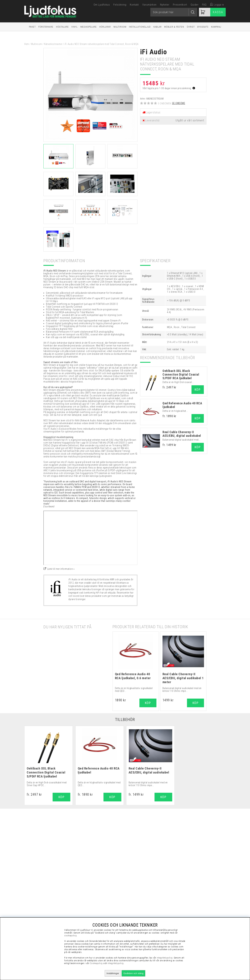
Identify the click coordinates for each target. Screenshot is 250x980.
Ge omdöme (179, 103)
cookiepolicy (70, 936)
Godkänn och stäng (134, 973)
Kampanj (216, 27)
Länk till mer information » (61, 569)
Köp (198, 390)
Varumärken (149, 5)
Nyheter (165, 5)
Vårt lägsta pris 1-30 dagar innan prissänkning (169, 88)
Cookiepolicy (96, 963)
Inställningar (113, 973)
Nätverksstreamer (53, 44)
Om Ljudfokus (102, 5)
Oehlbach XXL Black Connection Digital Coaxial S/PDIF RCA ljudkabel (181, 374)
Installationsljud (140, 27)
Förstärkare (46, 27)
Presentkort (180, 5)
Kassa (218, 12)
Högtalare (62, 27)
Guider (195, 5)
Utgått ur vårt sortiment (190, 120)
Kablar (158, 27)
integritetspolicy (165, 958)
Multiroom (120, 27)
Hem (27, 44)
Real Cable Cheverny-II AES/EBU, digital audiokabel (182, 434)
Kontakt (134, 5)
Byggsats (203, 27)
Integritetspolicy (116, 963)
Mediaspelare (89, 27)
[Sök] (174, 12)
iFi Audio (154, 52)
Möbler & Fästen (174, 27)
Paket (32, 27)
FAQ (204, 5)
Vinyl (74, 27)
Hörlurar (105, 27)
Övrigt (191, 27)
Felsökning (120, 5)
